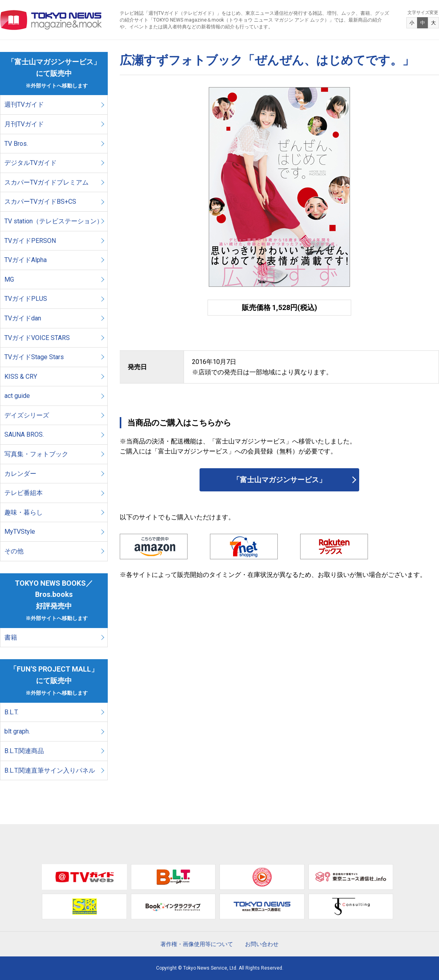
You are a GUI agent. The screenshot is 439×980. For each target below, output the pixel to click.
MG (9, 279)
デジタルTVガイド (31, 163)
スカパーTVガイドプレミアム (46, 182)
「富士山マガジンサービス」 (279, 480)
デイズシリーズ (27, 415)
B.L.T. (11, 712)
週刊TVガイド (24, 104)
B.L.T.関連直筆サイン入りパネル (50, 770)
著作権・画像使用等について (197, 944)
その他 (14, 551)
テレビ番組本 (24, 493)
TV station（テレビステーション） (54, 221)
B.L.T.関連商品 (24, 751)
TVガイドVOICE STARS (37, 338)
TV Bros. (16, 144)
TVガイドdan (23, 318)
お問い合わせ (262, 944)
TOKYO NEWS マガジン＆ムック (51, 20)
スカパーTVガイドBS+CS (40, 202)
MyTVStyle (20, 532)
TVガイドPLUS (26, 299)
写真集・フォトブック (36, 454)
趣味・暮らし (24, 512)
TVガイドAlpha (26, 260)
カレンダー (20, 474)
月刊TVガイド (24, 124)
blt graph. (17, 731)
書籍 (11, 637)
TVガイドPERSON (30, 241)
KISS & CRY (21, 377)
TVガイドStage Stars (34, 357)
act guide (17, 396)
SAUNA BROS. (25, 434)
